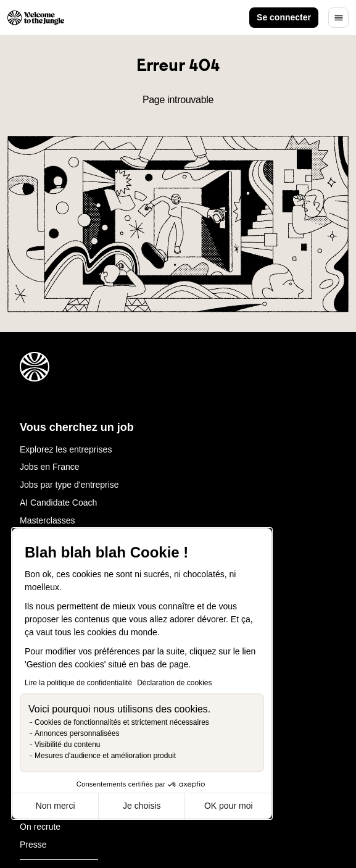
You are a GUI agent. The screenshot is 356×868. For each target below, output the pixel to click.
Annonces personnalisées (77, 733)
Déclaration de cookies (174, 683)
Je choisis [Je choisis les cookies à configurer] (142, 806)
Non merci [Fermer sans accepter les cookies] (56, 806)
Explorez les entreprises (66, 449)
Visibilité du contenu (68, 745)
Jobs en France (50, 467)
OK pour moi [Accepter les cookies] (229, 806)
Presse (33, 845)
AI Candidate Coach (58, 503)
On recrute (40, 827)
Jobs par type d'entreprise (69, 485)
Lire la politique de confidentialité (78, 683)
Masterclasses (47, 520)
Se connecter (284, 17)
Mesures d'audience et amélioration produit (105, 756)
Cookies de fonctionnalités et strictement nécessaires (122, 722)
